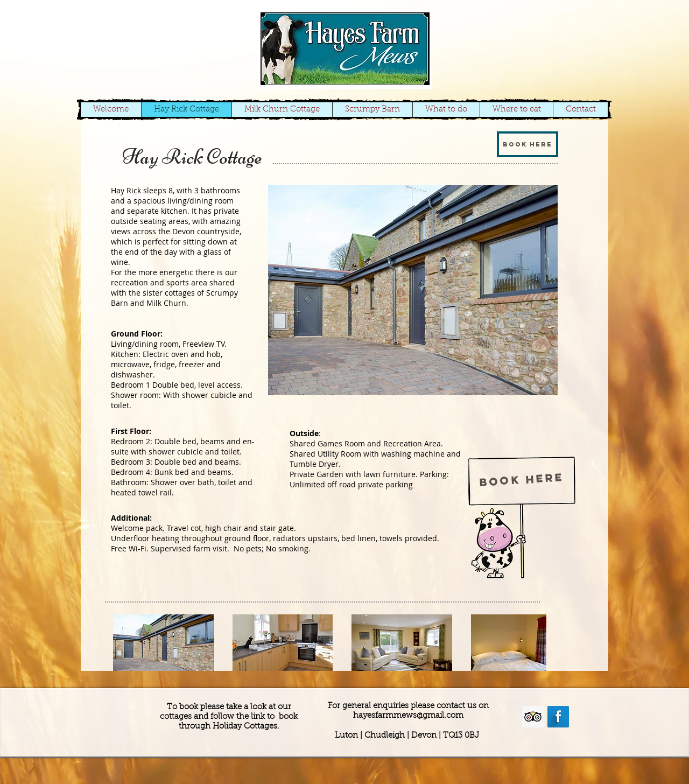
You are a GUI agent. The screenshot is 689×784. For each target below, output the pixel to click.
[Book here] (528, 144)
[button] (413, 290)
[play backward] (126, 643)
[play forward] (533, 643)
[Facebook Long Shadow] (558, 717)
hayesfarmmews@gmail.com (408, 716)
